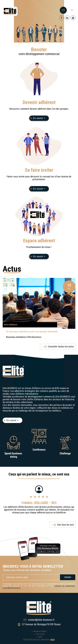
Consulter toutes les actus (61, 346)
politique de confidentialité (65, 586)
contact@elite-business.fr (12, 588)
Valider (68, 577)
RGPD (40, 637)
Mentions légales (40, 631)
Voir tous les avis (65, 525)
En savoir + (39, 118)
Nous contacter (64, 11)
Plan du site (40, 634)
